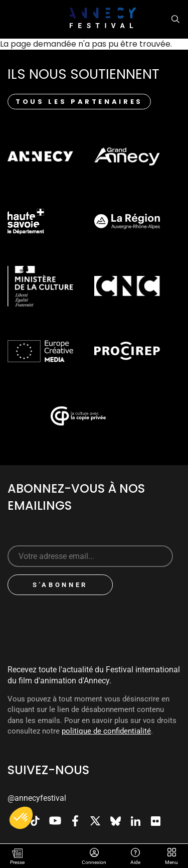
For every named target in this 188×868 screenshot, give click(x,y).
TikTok (35, 821)
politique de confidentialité (106, 731)
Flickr (155, 821)
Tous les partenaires (79, 102)
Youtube (55, 821)
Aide (136, 853)
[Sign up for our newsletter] (90, 556)
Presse (17, 862)
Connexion (94, 853)
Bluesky (115, 821)
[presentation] (91, 622)
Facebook (75, 821)
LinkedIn (135, 821)
